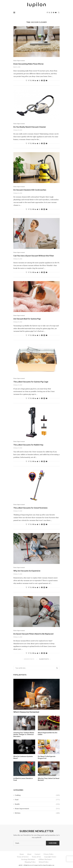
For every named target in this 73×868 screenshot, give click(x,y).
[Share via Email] (47, 80)
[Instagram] (51, 13)
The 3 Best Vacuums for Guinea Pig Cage (31, 382)
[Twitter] (49, 13)
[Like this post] (26, 80)
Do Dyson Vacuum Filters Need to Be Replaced (33, 634)
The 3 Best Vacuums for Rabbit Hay (28, 445)
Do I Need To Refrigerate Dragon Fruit (47, 757)
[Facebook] (47, 13)
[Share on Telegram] (42, 80)
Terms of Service (23, 857)
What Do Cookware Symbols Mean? (23, 757)
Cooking (37, 795)
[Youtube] (56, 13)
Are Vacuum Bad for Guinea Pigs (27, 319)
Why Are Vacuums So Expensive (27, 571)
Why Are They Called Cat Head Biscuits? (49, 779)
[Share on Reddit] (37, 80)
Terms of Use (36, 857)
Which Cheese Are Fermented (26, 712)
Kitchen (37, 813)
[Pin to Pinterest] (33, 80)
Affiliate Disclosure (45, 859)
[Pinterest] (54, 13)
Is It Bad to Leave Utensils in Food (23, 779)
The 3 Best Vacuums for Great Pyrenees (30, 508)
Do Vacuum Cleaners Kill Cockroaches (30, 190)
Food (37, 800)
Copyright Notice (50, 857)
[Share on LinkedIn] (35, 80)
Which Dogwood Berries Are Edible (48, 734)
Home (22, 854)
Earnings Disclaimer (28, 859)
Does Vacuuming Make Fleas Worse (28, 64)
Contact (38, 854)
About (29, 854)
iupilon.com (51, 865)
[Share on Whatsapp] (40, 80)
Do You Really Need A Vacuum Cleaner (30, 127)
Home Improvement (37, 809)
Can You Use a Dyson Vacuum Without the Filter (34, 256)
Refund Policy (44, 862)
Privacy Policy (48, 854)
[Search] (59, 13)
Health (37, 804)
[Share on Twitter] (31, 80)
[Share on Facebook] (29, 80)
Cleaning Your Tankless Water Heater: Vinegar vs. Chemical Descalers (24, 735)
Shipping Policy (30, 862)
